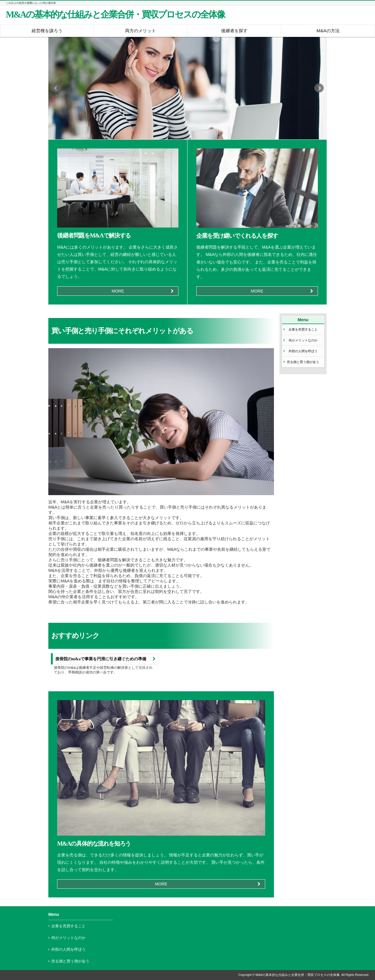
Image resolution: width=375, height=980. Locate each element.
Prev (56, 88)
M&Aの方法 (328, 31)
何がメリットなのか (303, 340)
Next (319, 88)
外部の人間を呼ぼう (303, 351)
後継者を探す (234, 31)
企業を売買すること (303, 329)
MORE (118, 291)
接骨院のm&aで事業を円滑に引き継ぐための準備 (101, 659)
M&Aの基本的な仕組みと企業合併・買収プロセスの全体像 (115, 15)
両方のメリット (140, 31)
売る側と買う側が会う (303, 362)
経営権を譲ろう (47, 31)
